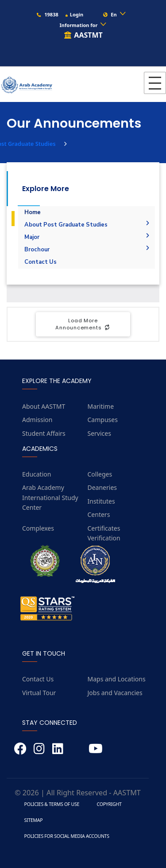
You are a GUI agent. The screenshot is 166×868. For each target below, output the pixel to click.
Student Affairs (44, 433)
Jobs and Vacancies (115, 693)
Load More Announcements (83, 324)
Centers (99, 514)
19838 (47, 14)
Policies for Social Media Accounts (67, 836)
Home (33, 212)
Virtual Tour (39, 693)
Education (37, 474)
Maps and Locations (117, 679)
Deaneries (102, 487)
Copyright (109, 804)
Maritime (101, 406)
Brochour (87, 250)
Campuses (103, 420)
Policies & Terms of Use (52, 804)
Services (99, 433)
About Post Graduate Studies (87, 225)
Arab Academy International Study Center (50, 497)
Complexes (38, 528)
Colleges (100, 474)
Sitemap (34, 820)
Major (87, 237)
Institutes (101, 501)
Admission (37, 420)
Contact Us (41, 262)
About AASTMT (44, 406)
